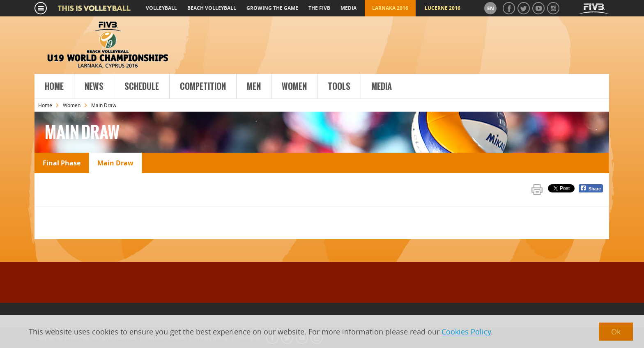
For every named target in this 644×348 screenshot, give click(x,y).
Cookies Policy (466, 332)
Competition (203, 87)
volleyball (161, 8)
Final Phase (62, 163)
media (348, 8)
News (94, 87)
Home (54, 87)
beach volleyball (212, 8)
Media (382, 87)
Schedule (142, 87)
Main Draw (115, 163)
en (491, 8)
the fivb (319, 8)
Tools (339, 87)
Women (294, 87)
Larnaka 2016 (390, 8)
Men (254, 87)
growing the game (272, 8)
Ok (616, 332)
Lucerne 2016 (443, 8)
